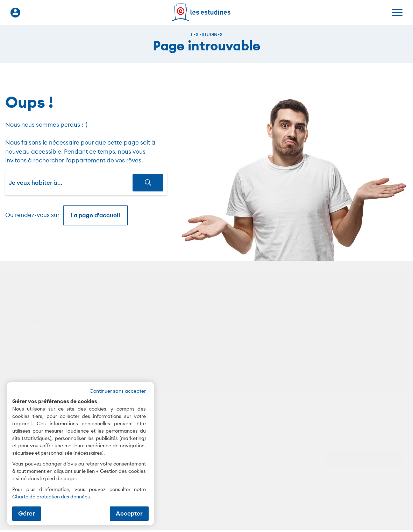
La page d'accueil (95, 215)
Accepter (129, 513)
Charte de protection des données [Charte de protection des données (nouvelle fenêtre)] (51, 497)
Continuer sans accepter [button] (118, 391)
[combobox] (71, 183)
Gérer (27, 513)
